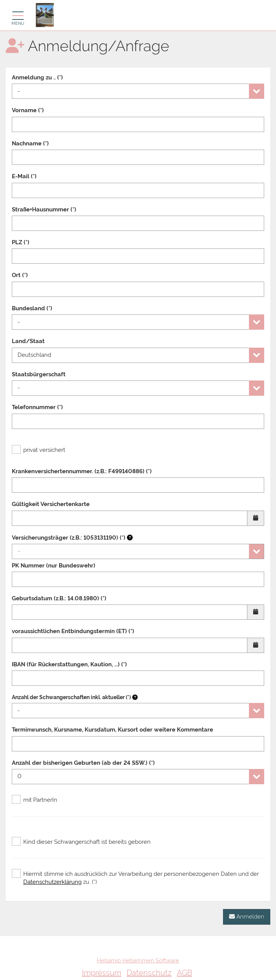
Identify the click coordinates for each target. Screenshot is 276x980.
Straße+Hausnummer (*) (44, 210)
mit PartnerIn (34, 800)
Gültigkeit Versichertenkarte (51, 504)
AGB (185, 973)
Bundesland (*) (32, 308)
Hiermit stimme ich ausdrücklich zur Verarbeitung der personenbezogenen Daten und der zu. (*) (135, 878)
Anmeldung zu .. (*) (37, 77)
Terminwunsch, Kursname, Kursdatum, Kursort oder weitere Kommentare (112, 730)
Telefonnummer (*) (37, 407)
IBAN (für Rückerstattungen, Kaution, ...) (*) (69, 664)
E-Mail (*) (24, 176)
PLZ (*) (21, 242)
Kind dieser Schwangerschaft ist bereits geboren (81, 842)
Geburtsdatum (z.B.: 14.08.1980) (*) (59, 598)
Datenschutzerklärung (52, 882)
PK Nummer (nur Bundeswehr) (54, 566)
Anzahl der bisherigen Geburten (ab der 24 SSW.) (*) (83, 763)
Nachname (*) (30, 143)
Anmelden (247, 916)
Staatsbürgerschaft (39, 374)
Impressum (102, 973)
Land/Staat (28, 341)
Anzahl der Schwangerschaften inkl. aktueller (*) (71, 697)
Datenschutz (149, 973)
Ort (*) (20, 275)
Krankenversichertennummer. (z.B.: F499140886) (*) (82, 471)
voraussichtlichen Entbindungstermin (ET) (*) (73, 631)
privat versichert (39, 450)
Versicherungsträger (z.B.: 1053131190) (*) (72, 538)
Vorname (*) (28, 110)
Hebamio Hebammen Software (138, 961)
